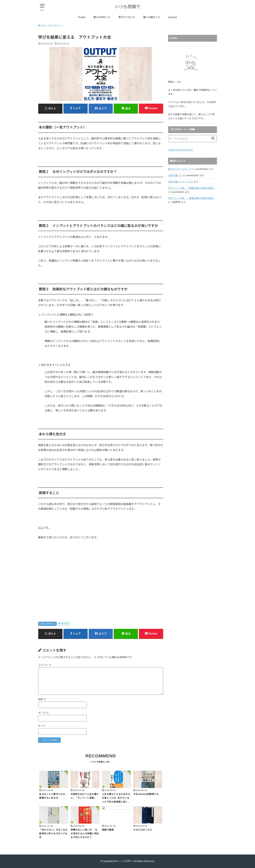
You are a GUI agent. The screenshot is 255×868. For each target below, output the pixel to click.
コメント (45, 665)
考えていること (127, 17)
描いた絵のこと (152, 17)
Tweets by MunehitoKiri (181, 150)
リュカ (189, 182)
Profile (82, 17)
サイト (42, 726)
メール (43, 713)
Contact (173, 17)
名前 (42, 699)
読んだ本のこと (102, 17)
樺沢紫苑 (65, 624)
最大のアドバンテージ (180, 169)
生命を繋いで (175, 175)
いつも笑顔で (127, 7)
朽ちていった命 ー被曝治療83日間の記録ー (192, 188)
